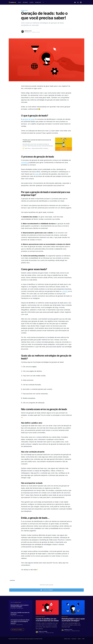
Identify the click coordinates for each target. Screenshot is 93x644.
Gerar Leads (24, 10)
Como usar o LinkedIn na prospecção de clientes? (20, 613)
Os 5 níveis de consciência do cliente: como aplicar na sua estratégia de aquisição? (20, 621)
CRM (83, 639)
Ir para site (38, 2)
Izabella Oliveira (43, 631)
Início (20, 2)
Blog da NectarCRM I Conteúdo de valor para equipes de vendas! (24, 639)
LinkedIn (65, 291)
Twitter (79, 639)
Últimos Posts (67, 639)
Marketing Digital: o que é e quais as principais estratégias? (20, 606)
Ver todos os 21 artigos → (17, 629)
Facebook (74, 639)
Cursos (31, 2)
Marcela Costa (28, 31)
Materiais (25, 2)
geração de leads (28, 119)
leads (37, 174)
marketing (25, 163)
